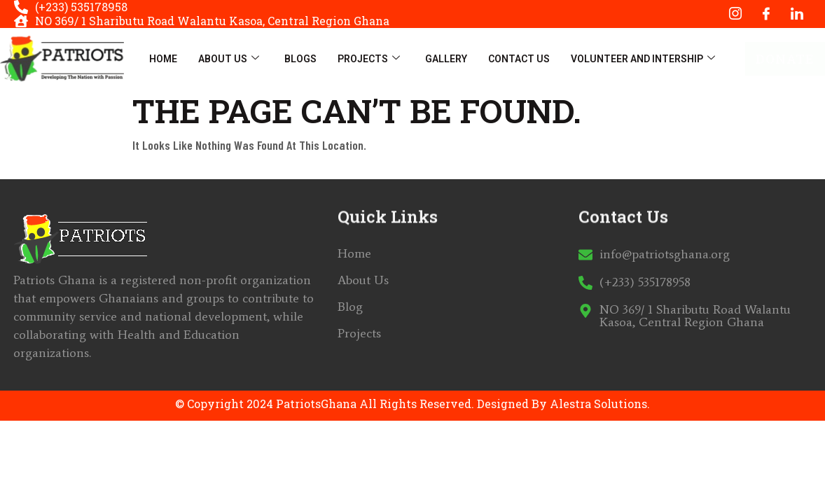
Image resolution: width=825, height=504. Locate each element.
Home (163, 59)
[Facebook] (766, 14)
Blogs (300, 59)
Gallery (446, 59)
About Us (229, 59)
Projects (369, 59)
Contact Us (519, 59)
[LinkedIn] (797, 14)
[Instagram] (735, 14)
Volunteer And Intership (643, 59)
